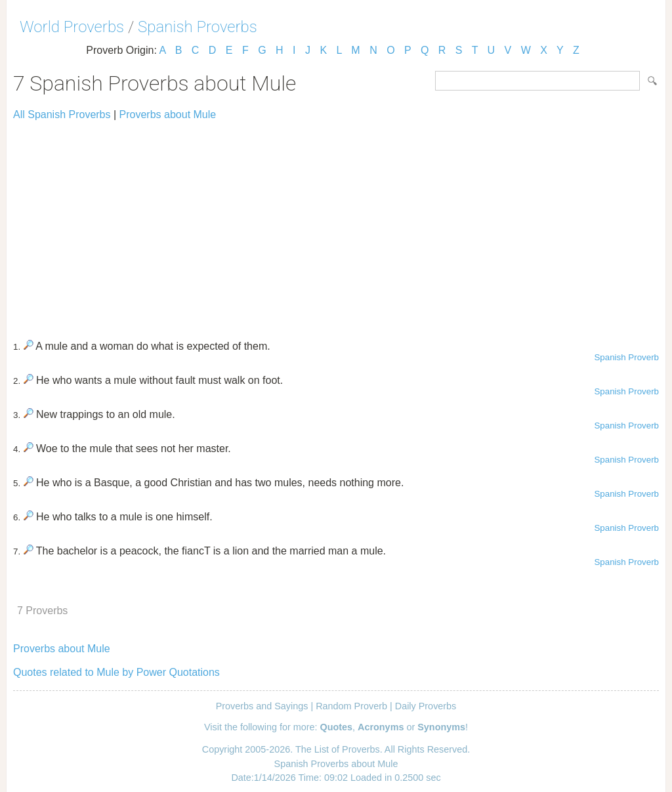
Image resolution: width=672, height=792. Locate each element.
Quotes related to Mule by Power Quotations (116, 672)
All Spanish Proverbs (62, 115)
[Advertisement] (336, 224)
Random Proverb (351, 706)
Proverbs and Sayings (262, 706)
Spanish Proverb (626, 357)
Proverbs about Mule (168, 115)
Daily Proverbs (426, 706)
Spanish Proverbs (198, 27)
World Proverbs (72, 27)
